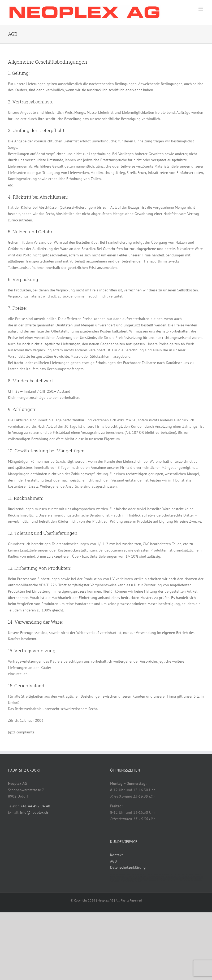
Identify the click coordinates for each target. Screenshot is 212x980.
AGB (113, 861)
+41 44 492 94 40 (35, 806)
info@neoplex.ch (34, 812)
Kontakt (116, 855)
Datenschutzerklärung (128, 867)
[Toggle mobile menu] (201, 9)
